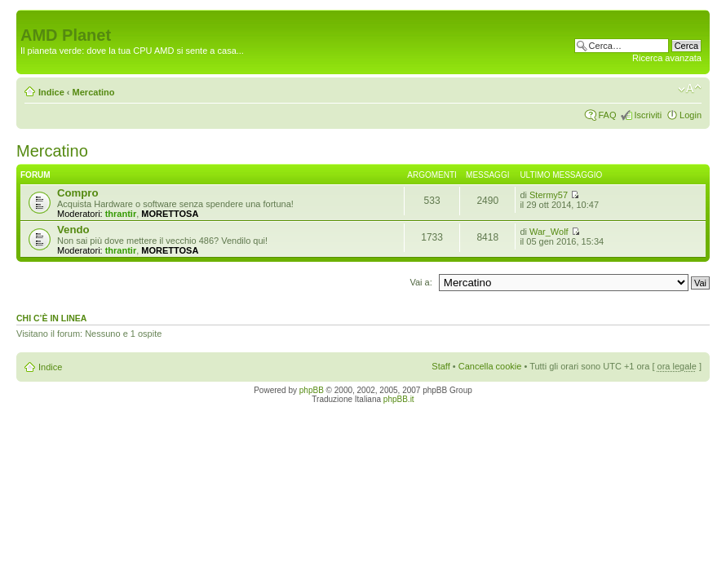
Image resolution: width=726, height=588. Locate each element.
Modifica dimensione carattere (690, 89)
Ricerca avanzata (667, 58)
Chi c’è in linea (51, 318)
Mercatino (94, 92)
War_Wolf (549, 232)
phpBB (312, 390)
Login (691, 115)
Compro (78, 193)
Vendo (73, 230)
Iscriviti (648, 115)
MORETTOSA (170, 214)
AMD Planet (66, 35)
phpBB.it (399, 399)
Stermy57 (549, 195)
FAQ (607, 115)
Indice (51, 92)
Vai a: (421, 282)
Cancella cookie (490, 366)
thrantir (121, 214)
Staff (440, 366)
